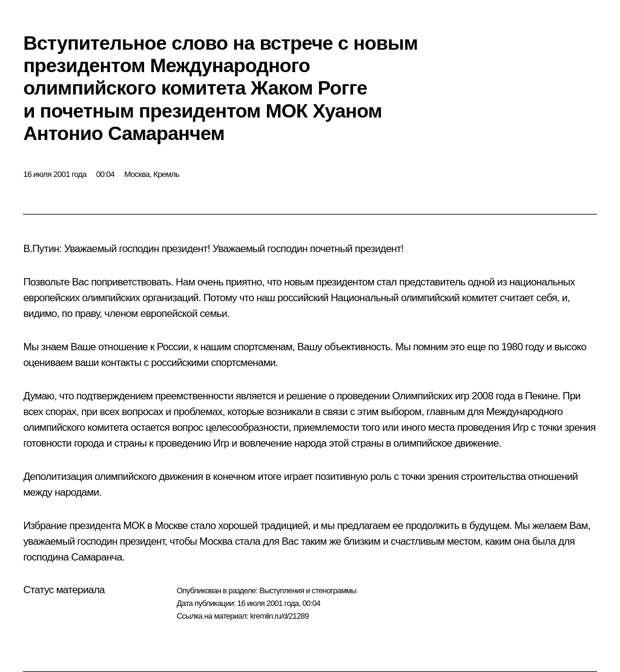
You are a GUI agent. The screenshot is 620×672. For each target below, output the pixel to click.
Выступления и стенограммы (308, 590)
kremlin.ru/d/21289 (279, 616)
